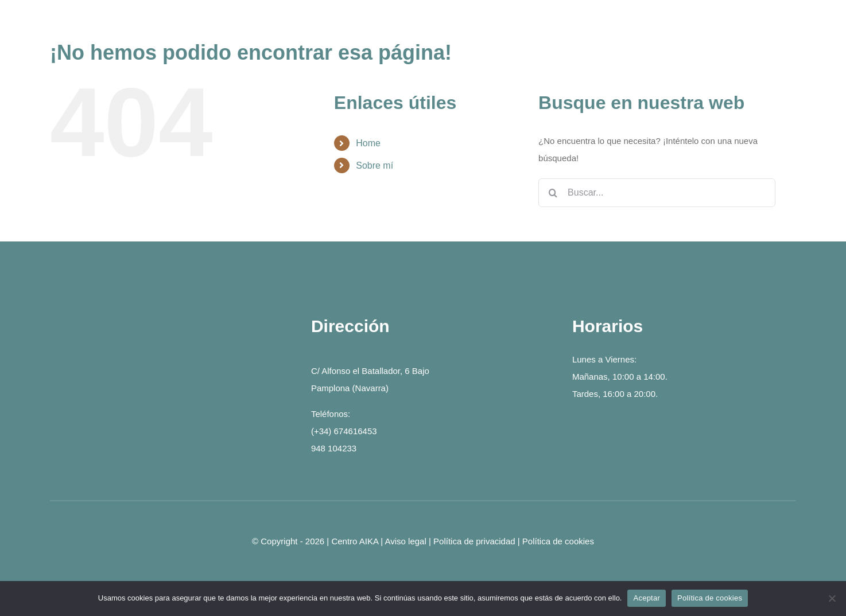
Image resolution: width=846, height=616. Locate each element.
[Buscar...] (657, 193)
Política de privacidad (474, 541)
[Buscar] (553, 193)
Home (368, 143)
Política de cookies (558, 541)
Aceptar (647, 598)
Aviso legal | (410, 541)
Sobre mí (375, 165)
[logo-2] (162, 320)
